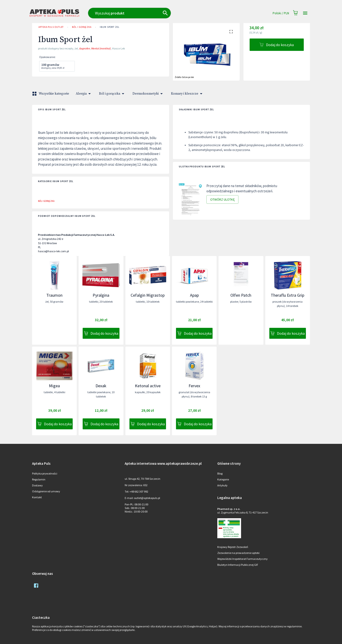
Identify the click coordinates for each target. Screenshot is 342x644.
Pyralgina (101, 295)
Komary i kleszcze (188, 94)
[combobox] (150, 13)
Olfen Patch (241, 295)
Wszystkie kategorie (51, 94)
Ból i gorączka (82, 27)
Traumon (54, 295)
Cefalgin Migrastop (148, 295)
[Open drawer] (305, 13)
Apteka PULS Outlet (51, 27)
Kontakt (37, 497)
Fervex (194, 386)
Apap (194, 295)
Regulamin (39, 479)
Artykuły (222, 485)
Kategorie (223, 479)
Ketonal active (148, 386)
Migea (54, 386)
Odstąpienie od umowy (46, 491)
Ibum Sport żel (110, 27)
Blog (220, 473)
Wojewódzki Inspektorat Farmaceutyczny (242, 559)
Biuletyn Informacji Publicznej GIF (238, 565)
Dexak (101, 386)
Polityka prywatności (45, 473)
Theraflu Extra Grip (287, 295)
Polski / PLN (281, 13)
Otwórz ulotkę (222, 200)
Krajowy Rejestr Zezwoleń (233, 547)
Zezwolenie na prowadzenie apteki (238, 553)
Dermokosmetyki (148, 94)
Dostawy (37, 485)
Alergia (84, 94)
